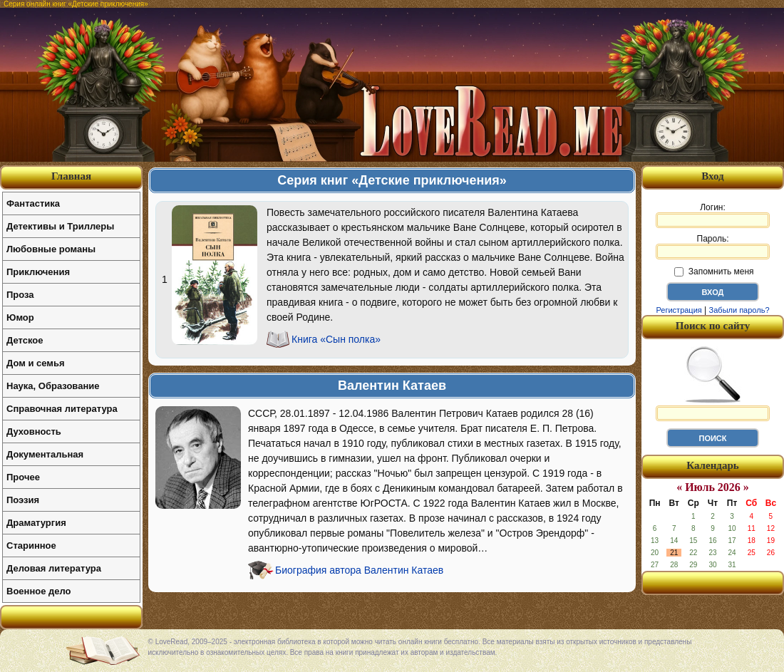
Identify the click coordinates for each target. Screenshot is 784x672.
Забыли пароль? (739, 310)
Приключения (38, 272)
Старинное (31, 546)
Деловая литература (54, 568)
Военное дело (39, 591)
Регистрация (679, 310)
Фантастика (33, 203)
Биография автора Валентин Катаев (359, 570)
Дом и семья (36, 363)
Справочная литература (62, 409)
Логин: (713, 215)
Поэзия (23, 500)
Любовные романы (51, 249)
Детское (25, 340)
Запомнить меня (714, 272)
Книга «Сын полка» (336, 339)
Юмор (20, 317)
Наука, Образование (53, 386)
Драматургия (36, 523)
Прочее (23, 477)
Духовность (34, 431)
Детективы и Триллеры (60, 226)
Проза (20, 295)
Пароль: (713, 247)
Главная (71, 176)
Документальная (45, 454)
